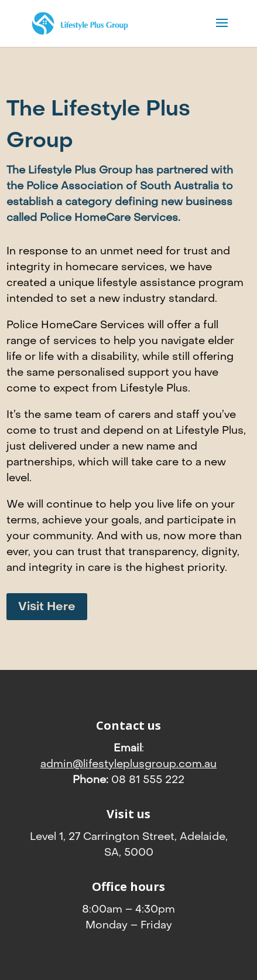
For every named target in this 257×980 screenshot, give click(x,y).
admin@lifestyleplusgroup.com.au (128, 764)
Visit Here (47, 607)
